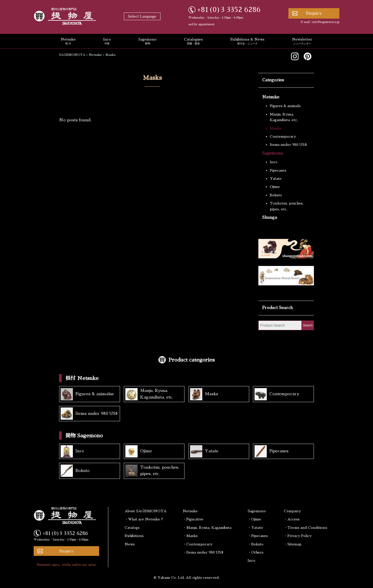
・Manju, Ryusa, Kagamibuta (207, 528)
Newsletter (302, 42)
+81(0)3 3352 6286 (229, 10)
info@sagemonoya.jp (326, 22)
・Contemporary (198, 544)
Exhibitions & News (247, 42)
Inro (107, 42)
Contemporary (283, 136)
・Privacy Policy (298, 536)
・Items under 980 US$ (203, 552)
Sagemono (147, 42)
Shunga (270, 218)
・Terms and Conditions (305, 528)
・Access (292, 519)
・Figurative (193, 519)
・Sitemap (293, 544)
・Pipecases (258, 536)
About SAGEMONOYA (146, 511)
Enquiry (314, 13)
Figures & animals (285, 106)
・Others (256, 552)
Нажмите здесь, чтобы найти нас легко (66, 565)
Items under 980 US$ (288, 145)
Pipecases (278, 170)
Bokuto (276, 195)
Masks (276, 128)
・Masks (190, 536)
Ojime (275, 187)
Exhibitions (134, 536)
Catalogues (193, 42)
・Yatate (255, 528)
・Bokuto (256, 544)
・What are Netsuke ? (144, 519)
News (130, 544)
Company (292, 511)
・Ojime (254, 519)
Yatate (276, 178)
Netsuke (68, 42)
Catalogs (132, 528)
